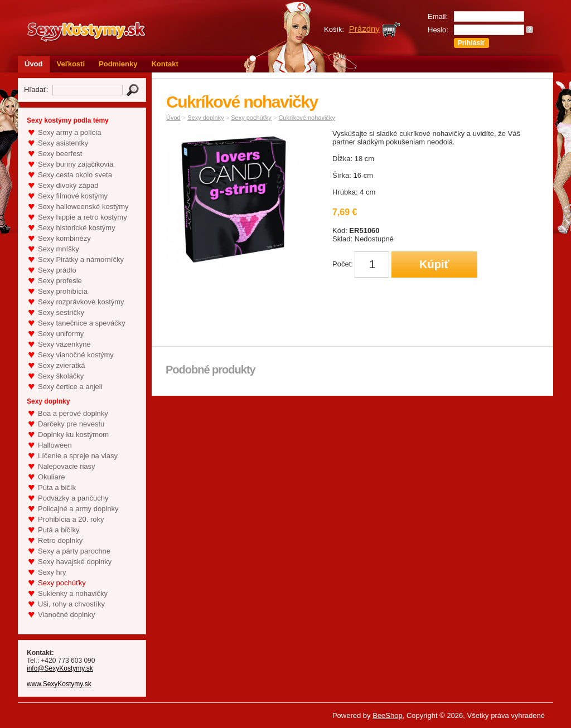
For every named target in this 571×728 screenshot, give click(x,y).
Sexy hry (52, 572)
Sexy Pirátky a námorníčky (81, 259)
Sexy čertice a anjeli (70, 387)
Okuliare (51, 477)
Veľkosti (71, 64)
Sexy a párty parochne (74, 551)
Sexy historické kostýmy (77, 228)
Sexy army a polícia (69, 132)
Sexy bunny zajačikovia (76, 164)
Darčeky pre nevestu (71, 424)
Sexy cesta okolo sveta (75, 175)
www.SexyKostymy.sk (59, 684)
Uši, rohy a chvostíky (71, 604)
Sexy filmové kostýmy (73, 196)
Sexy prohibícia (63, 291)
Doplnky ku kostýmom (73, 435)
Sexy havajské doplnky (75, 562)
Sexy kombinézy (64, 238)
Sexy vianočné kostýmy (76, 355)
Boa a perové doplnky (73, 413)
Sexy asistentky (63, 143)
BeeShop (388, 715)
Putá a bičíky (59, 530)
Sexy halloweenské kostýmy (83, 207)
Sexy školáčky (61, 376)
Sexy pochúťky (62, 583)
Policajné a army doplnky (78, 509)
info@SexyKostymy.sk (60, 668)
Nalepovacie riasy (67, 466)
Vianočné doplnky (66, 615)
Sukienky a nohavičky (73, 593)
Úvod (34, 64)
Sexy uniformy (61, 334)
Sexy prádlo (57, 270)
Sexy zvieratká (62, 365)
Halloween (55, 445)
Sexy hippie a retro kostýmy (83, 217)
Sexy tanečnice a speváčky (82, 323)
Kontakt (164, 64)
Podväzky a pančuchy (73, 498)
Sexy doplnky (205, 118)
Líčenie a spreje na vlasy (78, 456)
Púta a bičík (57, 487)
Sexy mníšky (59, 249)
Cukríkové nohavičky (307, 118)
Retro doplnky (60, 540)
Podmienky (118, 64)
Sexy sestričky (61, 312)
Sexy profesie (60, 281)
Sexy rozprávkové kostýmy (81, 302)
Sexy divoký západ (68, 185)
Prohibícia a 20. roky (71, 519)
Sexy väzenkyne (64, 344)
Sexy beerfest (60, 154)
